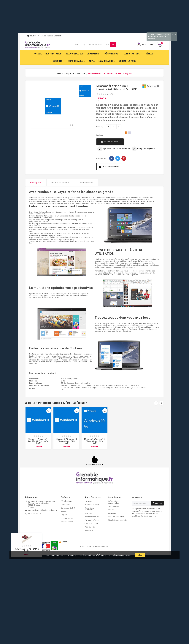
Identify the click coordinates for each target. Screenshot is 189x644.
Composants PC (68, 508)
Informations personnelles (114, 502)
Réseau (64, 511)
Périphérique (66, 501)
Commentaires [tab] (86, 183)
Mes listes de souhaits (118, 520)
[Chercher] (99, 45)
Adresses (112, 513)
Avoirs (111, 510)
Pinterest (124, 158)
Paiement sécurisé (92, 517)
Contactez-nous (91, 524)
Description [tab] (36, 183)
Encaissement (67, 522)
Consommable (67, 518)
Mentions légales (92, 504)
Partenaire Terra (92, 520)
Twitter (118, 158)
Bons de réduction (116, 517)
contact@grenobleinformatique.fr (42, 510)
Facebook (112, 158)
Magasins (89, 530)
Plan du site (90, 527)
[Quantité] (108, 127)
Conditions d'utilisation (90, 509)
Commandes (113, 507)
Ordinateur (65, 504)
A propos (88, 513)
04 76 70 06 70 (34, 514)
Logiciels (65, 515)
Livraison (89, 501)
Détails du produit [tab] (60, 183)
